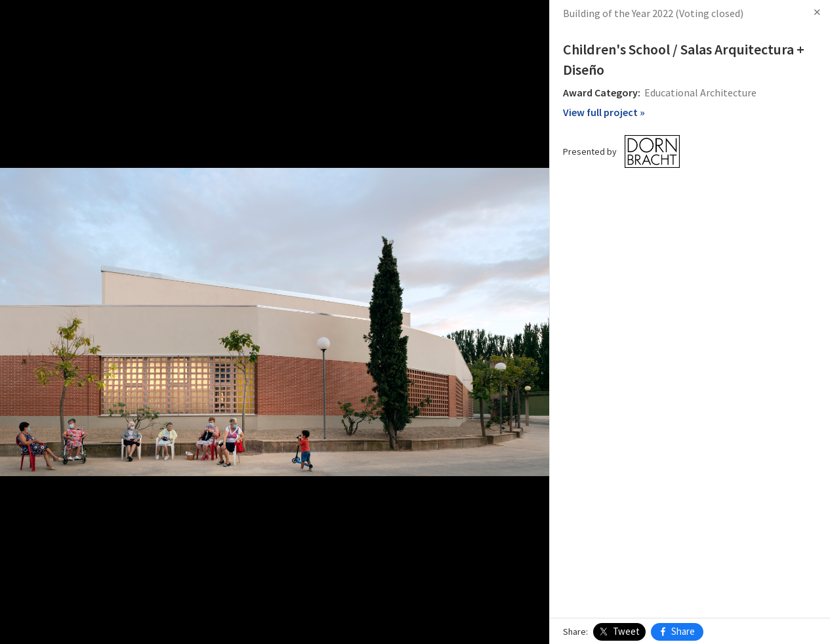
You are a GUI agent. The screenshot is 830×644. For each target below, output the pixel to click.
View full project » (604, 112)
